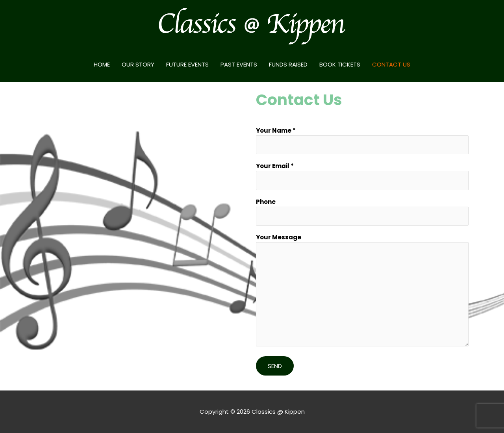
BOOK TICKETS (340, 64)
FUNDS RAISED (288, 64)
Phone (362, 212)
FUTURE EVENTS (187, 64)
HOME (102, 64)
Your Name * (362, 141)
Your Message (362, 291)
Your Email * (362, 176)
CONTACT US (391, 64)
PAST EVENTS (239, 64)
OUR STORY (138, 64)
